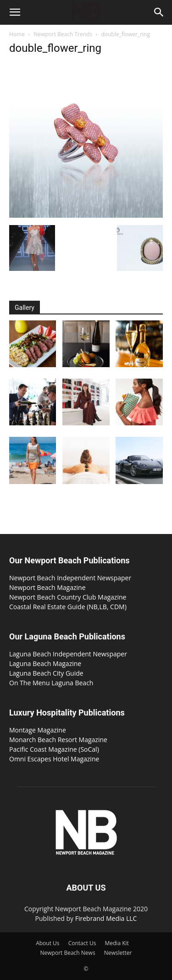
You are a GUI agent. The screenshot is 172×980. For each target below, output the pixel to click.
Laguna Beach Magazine (45, 663)
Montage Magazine (38, 730)
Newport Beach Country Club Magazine (68, 597)
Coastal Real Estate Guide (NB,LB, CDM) (68, 607)
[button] (15, 12)
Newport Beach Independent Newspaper (70, 578)
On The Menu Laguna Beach (51, 683)
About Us (47, 943)
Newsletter (118, 953)
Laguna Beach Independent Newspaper (68, 654)
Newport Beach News (68, 953)
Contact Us (82, 943)
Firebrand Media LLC (106, 918)
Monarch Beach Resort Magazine (58, 740)
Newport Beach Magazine (47, 587)
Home (17, 34)
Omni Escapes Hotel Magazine (54, 759)
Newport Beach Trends (63, 34)
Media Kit (117, 943)
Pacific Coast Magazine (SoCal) (54, 749)
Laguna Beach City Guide (46, 673)
